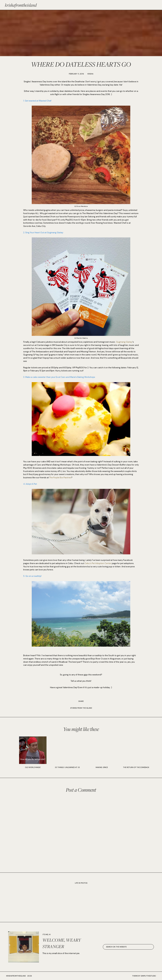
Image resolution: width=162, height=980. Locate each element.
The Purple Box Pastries (60, 478)
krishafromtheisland (21, 5)
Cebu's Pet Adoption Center (98, 563)
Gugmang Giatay (124, 342)
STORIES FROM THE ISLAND (81, 708)
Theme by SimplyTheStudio (144, 976)
